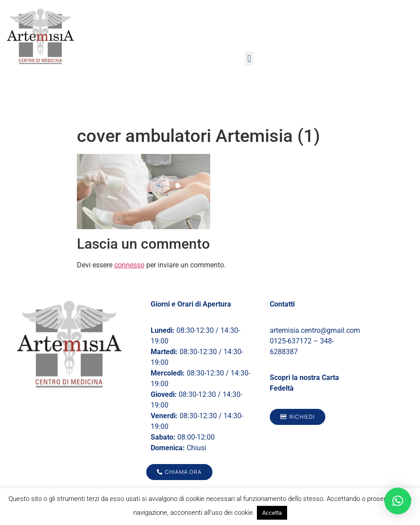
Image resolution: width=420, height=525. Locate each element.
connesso (129, 265)
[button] (249, 59)
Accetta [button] (272, 513)
